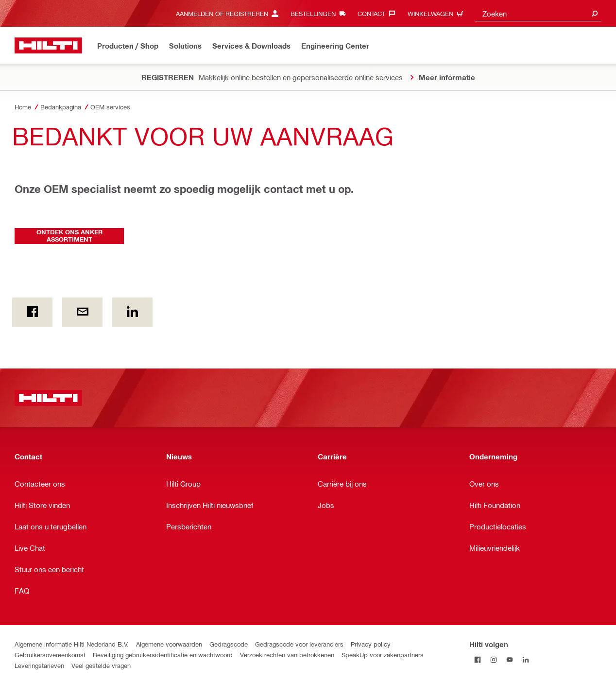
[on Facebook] (32, 312)
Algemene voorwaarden (169, 644)
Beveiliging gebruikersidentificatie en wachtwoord (163, 655)
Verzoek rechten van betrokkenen (287, 655)
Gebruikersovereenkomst (50, 655)
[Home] (48, 45)
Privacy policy (371, 644)
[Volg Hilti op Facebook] (477, 660)
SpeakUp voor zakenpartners (383, 655)
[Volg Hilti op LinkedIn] (525, 660)
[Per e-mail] (82, 312)
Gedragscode (229, 644)
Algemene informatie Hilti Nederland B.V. (72, 644)
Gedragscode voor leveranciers (299, 644)
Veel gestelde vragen (101, 665)
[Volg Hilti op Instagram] (493, 660)
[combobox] (538, 13)
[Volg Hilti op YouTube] (509, 660)
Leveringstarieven (39, 665)
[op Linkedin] (132, 312)
